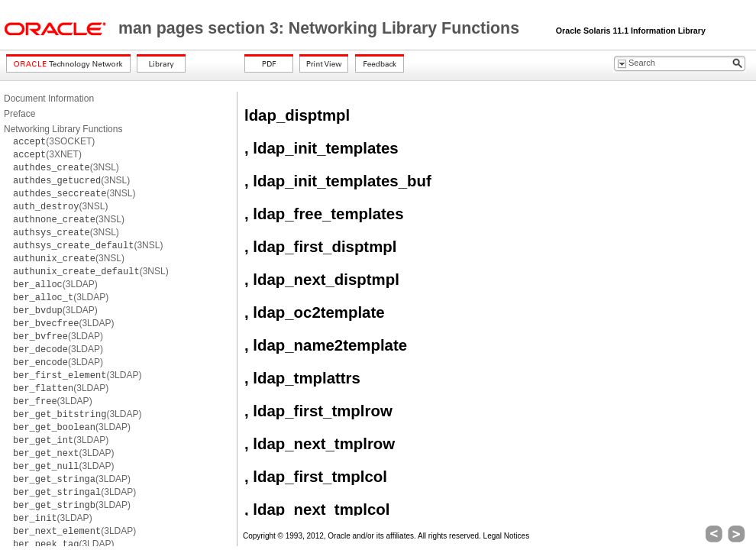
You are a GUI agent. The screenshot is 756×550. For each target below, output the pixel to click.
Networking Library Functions (63, 129)
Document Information (49, 99)
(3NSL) (66, 167)
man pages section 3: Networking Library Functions (321, 28)
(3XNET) (47, 154)
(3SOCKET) (54, 141)
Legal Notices (507, 536)
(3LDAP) (55, 284)
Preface (19, 114)
